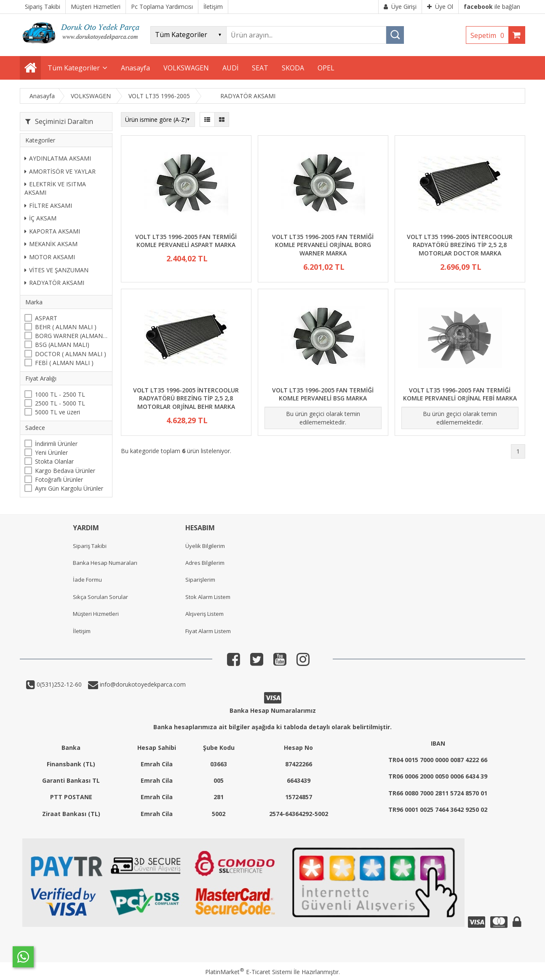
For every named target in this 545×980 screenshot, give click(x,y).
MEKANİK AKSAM (51, 244)
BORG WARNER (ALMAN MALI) (71, 336)
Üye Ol (440, 7)
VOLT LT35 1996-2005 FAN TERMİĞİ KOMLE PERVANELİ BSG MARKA (323, 394)
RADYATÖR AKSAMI (54, 283)
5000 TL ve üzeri (57, 412)
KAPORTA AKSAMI (52, 231)
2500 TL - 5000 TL (60, 403)
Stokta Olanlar (54, 461)
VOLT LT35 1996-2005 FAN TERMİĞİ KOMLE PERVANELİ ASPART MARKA (186, 241)
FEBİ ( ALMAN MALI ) (64, 363)
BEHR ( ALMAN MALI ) (66, 327)
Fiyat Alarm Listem (208, 631)
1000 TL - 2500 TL (60, 394)
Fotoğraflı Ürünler (59, 479)
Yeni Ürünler (51, 452)
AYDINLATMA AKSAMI (58, 158)
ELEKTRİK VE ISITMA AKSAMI (55, 188)
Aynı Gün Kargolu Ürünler (69, 488)
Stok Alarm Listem (208, 597)
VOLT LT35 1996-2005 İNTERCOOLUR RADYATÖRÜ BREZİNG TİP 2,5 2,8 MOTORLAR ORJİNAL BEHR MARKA (186, 398)
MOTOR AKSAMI (50, 257)
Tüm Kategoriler (74, 68)
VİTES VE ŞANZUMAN (56, 270)
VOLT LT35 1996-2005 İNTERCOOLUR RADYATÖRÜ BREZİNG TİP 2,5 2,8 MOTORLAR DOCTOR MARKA (460, 245)
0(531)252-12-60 (58, 684)
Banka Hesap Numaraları (105, 563)
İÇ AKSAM (40, 218)
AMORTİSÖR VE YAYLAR (60, 171)
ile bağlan (492, 7)
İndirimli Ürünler (56, 444)
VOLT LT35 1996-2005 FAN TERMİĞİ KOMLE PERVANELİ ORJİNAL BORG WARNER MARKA (323, 245)
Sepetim (489, 35)
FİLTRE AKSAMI (48, 205)
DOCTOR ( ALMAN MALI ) (71, 354)
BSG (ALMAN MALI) (62, 345)
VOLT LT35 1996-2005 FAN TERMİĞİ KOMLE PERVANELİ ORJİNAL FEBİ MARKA (460, 394)
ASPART (46, 318)
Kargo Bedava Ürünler (65, 471)
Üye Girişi (400, 7)
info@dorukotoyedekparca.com (142, 684)
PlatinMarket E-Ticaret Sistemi (248, 972)
